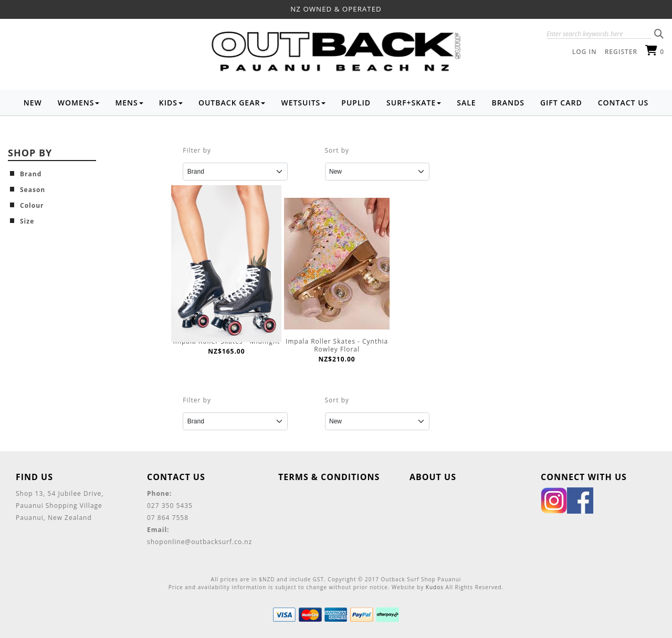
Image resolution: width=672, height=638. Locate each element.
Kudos (435, 587)
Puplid (356, 103)
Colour (32, 205)
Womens (79, 103)
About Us (433, 477)
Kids (171, 103)
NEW (33, 103)
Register (621, 52)
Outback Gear (232, 103)
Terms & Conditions (329, 477)
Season (33, 190)
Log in (585, 52)
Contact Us (623, 103)
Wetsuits (303, 103)
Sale (466, 103)
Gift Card (561, 103)
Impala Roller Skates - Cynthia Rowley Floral (337, 345)
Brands (508, 103)
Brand (31, 174)
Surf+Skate (414, 103)
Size (27, 221)
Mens (129, 103)
